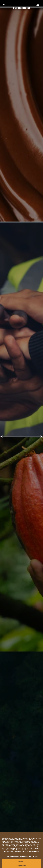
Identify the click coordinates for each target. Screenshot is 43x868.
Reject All (21, 861)
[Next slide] (41, 436)
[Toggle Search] (4, 5)
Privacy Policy (21, 851)
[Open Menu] (39, 5)
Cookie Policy (34, 851)
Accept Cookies (22, 866)
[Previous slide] (2, 436)
